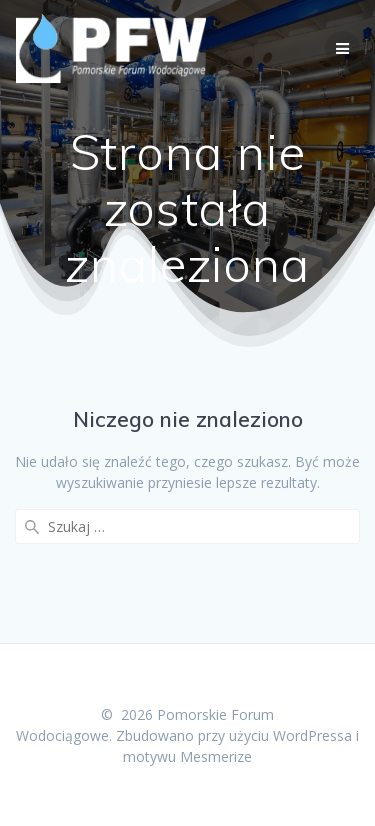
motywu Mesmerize (187, 756)
